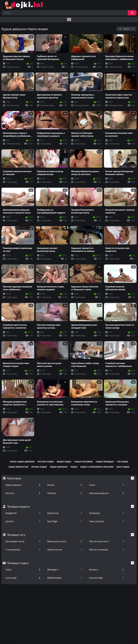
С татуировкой (23, 550)
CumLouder (23, 578)
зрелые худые (39, 467)
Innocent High (107, 578)
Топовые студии (18, 563)
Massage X (65, 570)
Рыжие (65, 485)
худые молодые (105, 462)
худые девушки (59, 467)
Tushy (23, 570)
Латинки (23, 493)
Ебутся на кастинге (107, 541)
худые (74, 467)
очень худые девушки (22, 462)
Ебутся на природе (107, 550)
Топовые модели (18, 506)
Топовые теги (16, 535)
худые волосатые (18, 467)
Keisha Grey (65, 513)
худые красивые (84, 462)
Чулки (107, 485)
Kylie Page (65, 521)
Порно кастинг (65, 550)
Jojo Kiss (23, 521)
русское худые (46, 462)
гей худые (122, 462)
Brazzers (107, 570)
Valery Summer (107, 521)
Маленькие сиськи (65, 541)
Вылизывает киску (23, 541)
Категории (14, 478)
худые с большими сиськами (97, 467)
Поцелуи (65, 493)
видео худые (64, 462)
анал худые (123, 467)
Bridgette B (23, 513)
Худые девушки (23, 485)
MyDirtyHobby (65, 578)
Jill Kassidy (107, 513)
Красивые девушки (107, 493)
